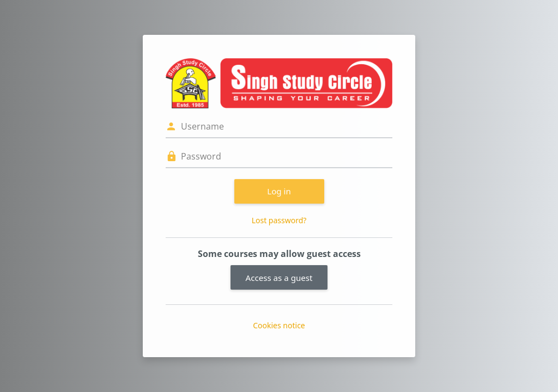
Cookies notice (279, 325)
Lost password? (279, 220)
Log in (279, 191)
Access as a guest (279, 278)
